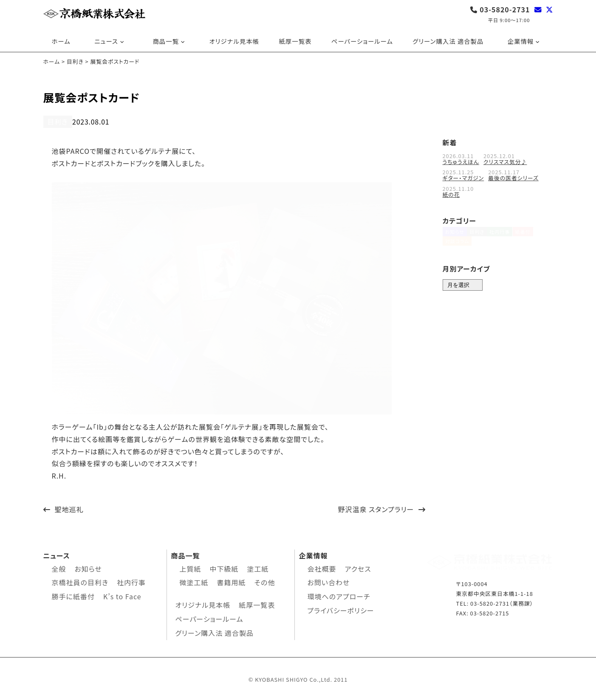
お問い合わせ (329, 581)
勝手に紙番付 (73, 595)
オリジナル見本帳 (234, 41)
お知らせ (455, 235)
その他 (265, 581)
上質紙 (191, 567)
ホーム (61, 41)
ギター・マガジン (463, 177)
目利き (56, 121)
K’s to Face (122, 595)
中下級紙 (224, 567)
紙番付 (536, 235)
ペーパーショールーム (362, 41)
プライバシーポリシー (341, 609)
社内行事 (509, 235)
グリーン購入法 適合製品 (448, 41)
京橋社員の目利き (80, 581)
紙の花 (451, 193)
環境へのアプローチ (339, 595)
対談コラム (458, 249)
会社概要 (322, 567)
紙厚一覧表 (295, 41)
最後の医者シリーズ (513, 177)
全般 (59, 567)
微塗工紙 (194, 581)
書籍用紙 (232, 581)
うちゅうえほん (461, 161)
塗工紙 (258, 567)
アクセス (358, 567)
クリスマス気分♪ (505, 161)
